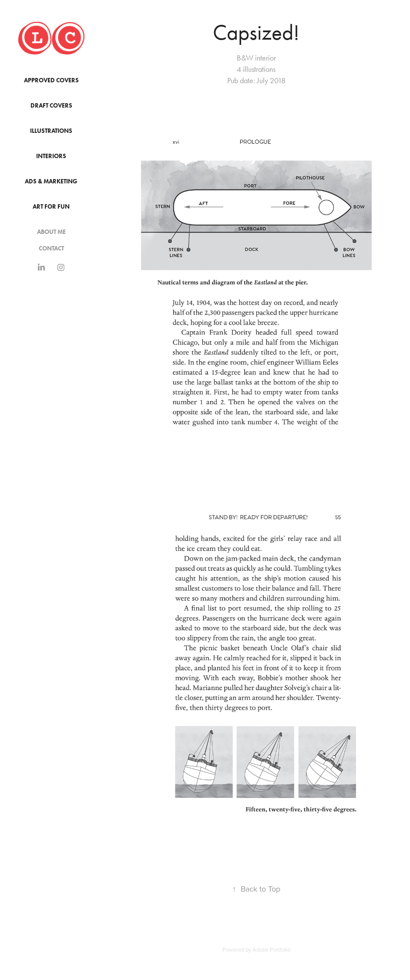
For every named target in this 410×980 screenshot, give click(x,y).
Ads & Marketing (51, 181)
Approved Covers (51, 80)
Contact (51, 248)
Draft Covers (51, 106)
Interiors (51, 156)
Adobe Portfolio (271, 950)
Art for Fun (51, 207)
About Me (51, 232)
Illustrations (51, 131)
